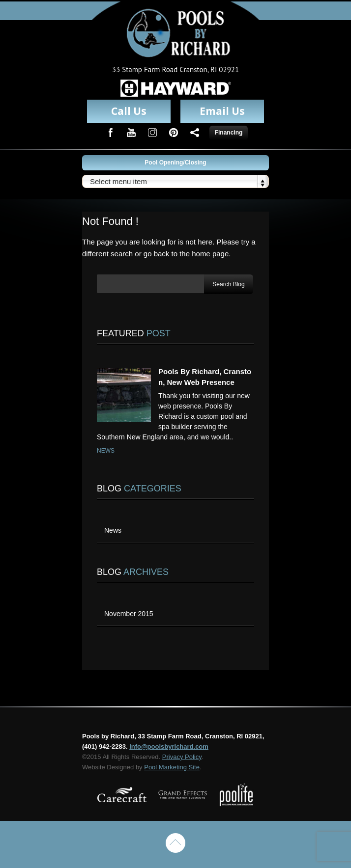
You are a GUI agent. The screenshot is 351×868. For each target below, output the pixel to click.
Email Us (222, 111)
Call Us (129, 111)
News (106, 451)
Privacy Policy (182, 757)
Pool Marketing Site (172, 767)
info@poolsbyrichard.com (169, 746)
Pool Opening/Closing (175, 163)
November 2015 (129, 614)
